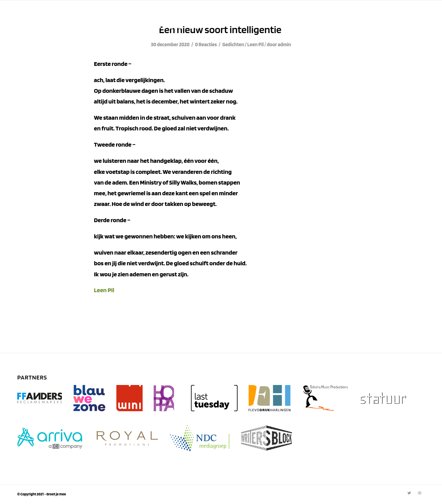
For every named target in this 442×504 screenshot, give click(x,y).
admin (284, 45)
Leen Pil (256, 45)
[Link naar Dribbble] (420, 493)
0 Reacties (206, 45)
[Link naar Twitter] (409, 493)
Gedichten (233, 45)
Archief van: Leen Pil (109, 21)
